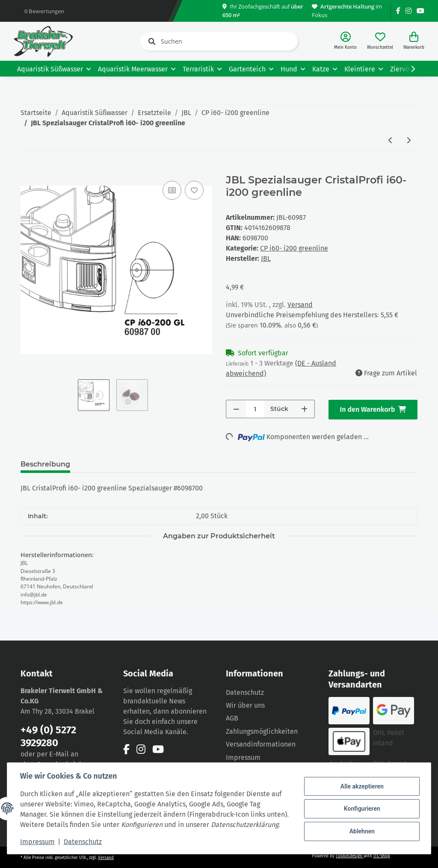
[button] (345, 41)
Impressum (38, 842)
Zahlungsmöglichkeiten (262, 731)
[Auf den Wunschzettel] (194, 190)
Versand (300, 305)
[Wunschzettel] (380, 41)
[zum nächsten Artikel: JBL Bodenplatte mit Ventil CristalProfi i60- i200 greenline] (408, 141)
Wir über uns (245, 705)
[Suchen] (219, 41)
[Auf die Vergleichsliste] (172, 190)
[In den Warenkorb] (27, 169)
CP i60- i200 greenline (294, 248)
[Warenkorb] (414, 41)
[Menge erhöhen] (304, 409)
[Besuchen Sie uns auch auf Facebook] (398, 11)
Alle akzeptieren (361, 782)
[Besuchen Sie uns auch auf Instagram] (408, 11)
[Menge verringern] (236, 409)
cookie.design (350, 856)
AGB (232, 718)
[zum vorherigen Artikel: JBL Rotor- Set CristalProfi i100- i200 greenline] (391, 141)
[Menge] (255, 409)
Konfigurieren (361, 803)
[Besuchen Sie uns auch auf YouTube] (420, 11)
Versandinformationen (261, 744)
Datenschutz (245, 692)
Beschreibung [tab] (45, 464)
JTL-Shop (382, 856)
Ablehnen (361, 826)
